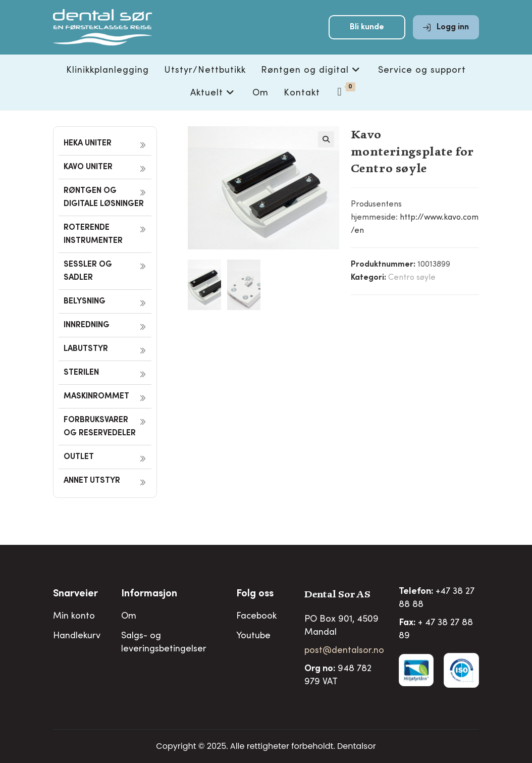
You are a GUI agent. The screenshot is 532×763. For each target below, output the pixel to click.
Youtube (253, 636)
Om (129, 617)
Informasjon (149, 594)
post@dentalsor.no (344, 651)
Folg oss (255, 594)
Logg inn (446, 31)
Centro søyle (412, 278)
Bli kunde (367, 31)
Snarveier (75, 594)
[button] (326, 139)
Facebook (256, 617)
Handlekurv (77, 636)
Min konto (74, 617)
